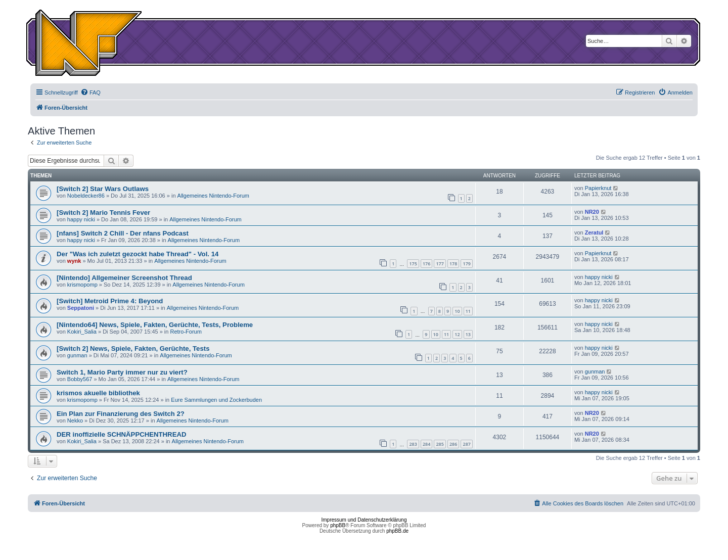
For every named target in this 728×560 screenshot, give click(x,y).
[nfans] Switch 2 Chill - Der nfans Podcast (123, 233)
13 (468, 334)
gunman (77, 355)
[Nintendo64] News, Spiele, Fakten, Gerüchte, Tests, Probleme (155, 325)
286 (453, 444)
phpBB (338, 525)
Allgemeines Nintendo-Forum (213, 196)
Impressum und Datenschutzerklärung (364, 520)
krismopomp (82, 285)
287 (466, 444)
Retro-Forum (186, 332)
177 (440, 264)
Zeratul (594, 232)
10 (457, 311)
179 (466, 264)
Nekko (75, 421)
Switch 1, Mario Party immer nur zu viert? (122, 372)
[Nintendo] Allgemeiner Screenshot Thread (124, 278)
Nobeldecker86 (86, 196)
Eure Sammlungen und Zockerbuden (216, 400)
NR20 (592, 212)
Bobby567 (80, 379)
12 (457, 334)
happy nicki (81, 219)
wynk (74, 261)
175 (413, 264)
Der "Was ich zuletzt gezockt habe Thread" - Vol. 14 (138, 254)
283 (413, 444)
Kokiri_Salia (82, 332)
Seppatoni (81, 308)
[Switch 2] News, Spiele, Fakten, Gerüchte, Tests (133, 348)
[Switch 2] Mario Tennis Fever (103, 213)
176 (426, 264)
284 (426, 444)
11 (468, 311)
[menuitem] (90, 92)
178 (453, 264)
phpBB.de (397, 531)
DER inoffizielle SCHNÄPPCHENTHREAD (121, 434)
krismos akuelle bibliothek (98, 393)
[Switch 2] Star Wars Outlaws (103, 189)
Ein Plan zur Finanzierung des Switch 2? (121, 414)
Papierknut (598, 188)
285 (440, 444)
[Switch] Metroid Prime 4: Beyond (110, 301)
